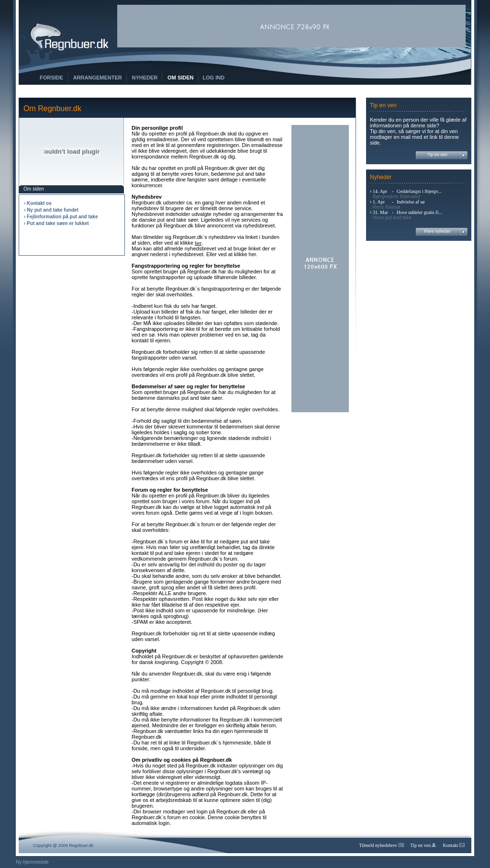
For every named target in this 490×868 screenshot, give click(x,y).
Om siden (180, 78)
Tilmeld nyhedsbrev (381, 845)
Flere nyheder (437, 231)
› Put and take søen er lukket (56, 223)
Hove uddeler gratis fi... (419, 212)
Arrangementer (98, 78)
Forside (51, 78)
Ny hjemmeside (32, 862)
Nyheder (145, 78)
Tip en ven (437, 155)
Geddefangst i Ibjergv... (419, 191)
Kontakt (454, 845)
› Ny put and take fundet (51, 210)
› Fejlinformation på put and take (61, 217)
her (198, 243)
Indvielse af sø (411, 202)
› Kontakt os (38, 203)
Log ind (213, 78)
